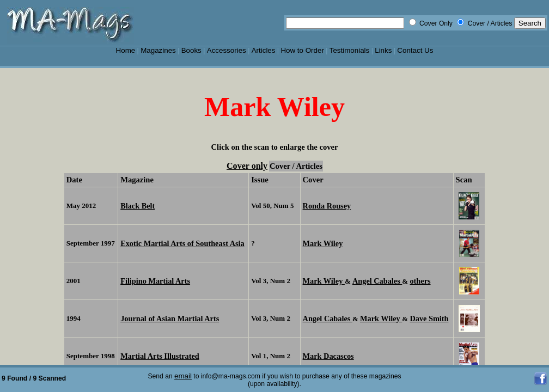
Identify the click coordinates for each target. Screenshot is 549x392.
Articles (264, 50)
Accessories (227, 50)
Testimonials (350, 50)
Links (383, 50)
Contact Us (415, 50)
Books (191, 50)
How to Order (302, 50)
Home (126, 50)
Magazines (158, 50)
